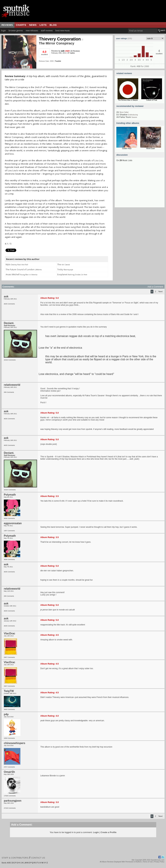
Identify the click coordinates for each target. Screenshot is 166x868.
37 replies (71, 53)
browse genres (16, 31)
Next (160, 292)
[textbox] (143, 31)
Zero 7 (50, 94)
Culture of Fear (152, 100)
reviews (7, 25)
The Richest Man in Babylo (128, 100)
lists (43, 25)
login (3, 31)
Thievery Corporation (61, 39)
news (33, 25)
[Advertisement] (140, 187)
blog (53, 25)
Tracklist (58, 61)
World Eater (151, 149)
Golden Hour (127, 149)
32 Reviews (75, 51)
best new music (63, 31)
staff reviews (47, 31)
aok (63, 51)
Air (58, 94)
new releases (32, 31)
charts (21, 25)
